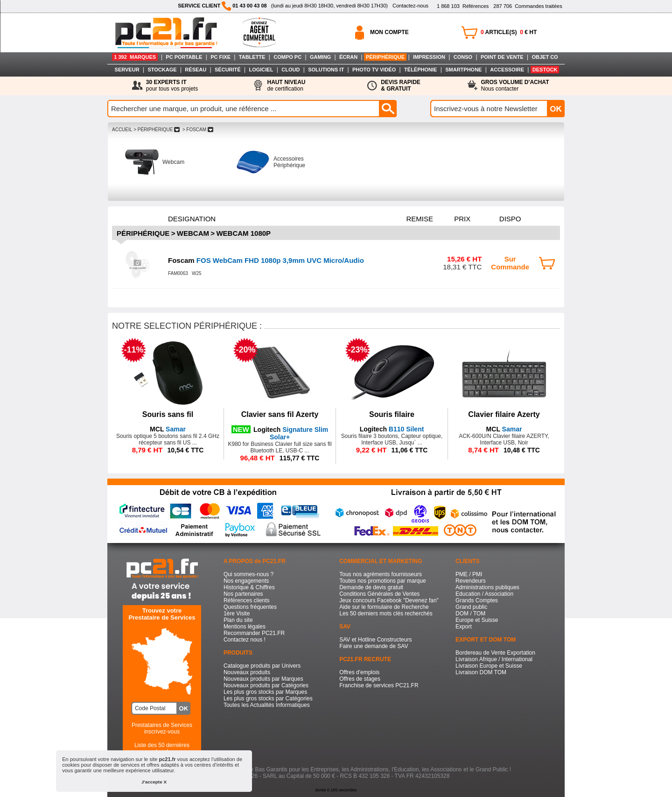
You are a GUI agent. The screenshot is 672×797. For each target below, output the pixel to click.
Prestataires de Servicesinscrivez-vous (162, 728)
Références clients (247, 600)
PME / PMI (469, 574)
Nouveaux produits (247, 672)
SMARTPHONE (463, 70)
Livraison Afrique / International (494, 659)
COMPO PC (287, 57)
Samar (168, 429)
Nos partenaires (243, 594)
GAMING (320, 57)
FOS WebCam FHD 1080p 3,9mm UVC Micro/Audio (266, 260)
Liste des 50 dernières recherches (162, 748)
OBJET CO (545, 57)
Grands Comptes (477, 600)
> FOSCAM (198, 130)
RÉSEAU (196, 70)
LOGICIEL (261, 70)
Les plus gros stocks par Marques (265, 692)
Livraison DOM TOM (481, 672)
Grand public (471, 607)
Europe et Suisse (477, 620)
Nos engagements (246, 581)
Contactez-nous (410, 6)
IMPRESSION (429, 57)
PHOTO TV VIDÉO (374, 70)
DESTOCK (545, 70)
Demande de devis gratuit (371, 587)
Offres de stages (360, 679)
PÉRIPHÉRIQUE (385, 57)
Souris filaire (392, 414)
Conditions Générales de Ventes (379, 594)
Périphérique (143, 233)
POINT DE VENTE (502, 57)
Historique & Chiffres (249, 587)
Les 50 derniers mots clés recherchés (386, 614)
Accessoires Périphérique (289, 162)
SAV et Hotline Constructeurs (375, 640)
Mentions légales (245, 627)
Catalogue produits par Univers (262, 666)
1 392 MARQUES (135, 57)
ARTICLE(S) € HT (509, 32)
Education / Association (484, 594)
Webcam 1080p (243, 233)
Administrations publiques (487, 587)
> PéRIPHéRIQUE (157, 130)
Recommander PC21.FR (254, 633)
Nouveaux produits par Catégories (266, 685)
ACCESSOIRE (507, 70)
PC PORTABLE (184, 57)
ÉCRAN (348, 57)
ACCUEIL (122, 130)
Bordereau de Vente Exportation (495, 653)
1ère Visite (237, 614)
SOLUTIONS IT (326, 70)
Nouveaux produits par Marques (263, 679)
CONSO (463, 57)
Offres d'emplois (359, 672)
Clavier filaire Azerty (504, 414)
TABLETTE (252, 57)
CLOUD (290, 70)
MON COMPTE (389, 32)
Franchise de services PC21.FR (379, 685)
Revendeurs (471, 581)
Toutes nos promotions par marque (382, 581)
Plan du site (238, 620)
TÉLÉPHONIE (420, 70)
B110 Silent (392, 429)
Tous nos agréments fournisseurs (381, 574)
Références (463, 6)
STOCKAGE (162, 70)
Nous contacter (515, 85)
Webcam (173, 162)
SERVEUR (127, 70)
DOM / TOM (470, 614)
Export (464, 627)
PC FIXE (220, 57)
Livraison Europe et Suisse (489, 666)
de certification (286, 85)
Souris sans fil (168, 414)
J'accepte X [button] (154, 782)
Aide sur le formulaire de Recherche (384, 607)
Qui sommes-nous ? (248, 574)
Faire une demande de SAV (374, 646)
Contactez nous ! (245, 640)
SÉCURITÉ (228, 70)
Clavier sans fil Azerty (280, 414)
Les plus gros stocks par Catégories (268, 698)
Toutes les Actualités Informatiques (267, 705)
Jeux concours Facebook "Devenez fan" (389, 600)
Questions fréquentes (250, 607)
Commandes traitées (528, 6)
